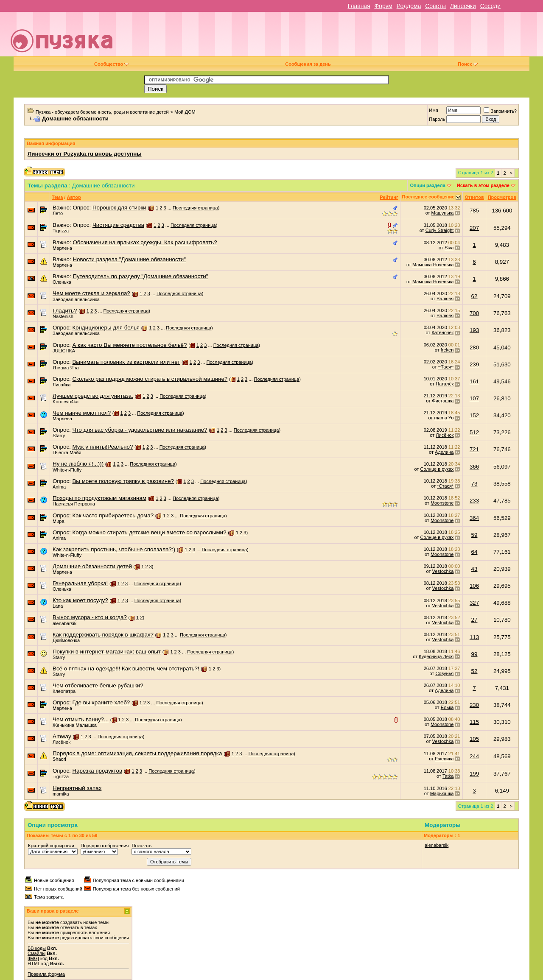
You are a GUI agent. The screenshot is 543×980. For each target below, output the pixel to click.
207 (474, 228)
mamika (61, 794)
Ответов (474, 197)
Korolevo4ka (66, 402)
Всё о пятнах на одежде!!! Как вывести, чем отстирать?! (126, 669)
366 (474, 467)
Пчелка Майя (67, 452)
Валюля (445, 299)
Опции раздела (428, 185)
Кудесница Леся (436, 656)
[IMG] (33, 958)
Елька (447, 707)
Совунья (444, 673)
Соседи (490, 6)
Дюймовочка (66, 640)
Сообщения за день (308, 64)
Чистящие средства (118, 225)
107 (474, 398)
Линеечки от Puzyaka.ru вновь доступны (85, 154)
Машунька (443, 213)
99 (474, 654)
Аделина (444, 452)
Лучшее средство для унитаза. (93, 396)
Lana (58, 606)
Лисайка (62, 385)
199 (474, 774)
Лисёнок (445, 435)
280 (474, 348)
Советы (435, 6)
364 (474, 518)
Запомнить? (500, 111)
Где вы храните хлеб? (101, 702)
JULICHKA (64, 351)
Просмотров (502, 197)
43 (474, 569)
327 (474, 603)
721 (474, 449)
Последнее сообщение (428, 197)
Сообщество (112, 64)
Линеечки (463, 6)
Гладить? (65, 311)
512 (474, 432)
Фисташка (443, 401)
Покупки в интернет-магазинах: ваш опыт (107, 652)
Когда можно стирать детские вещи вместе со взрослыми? (149, 532)
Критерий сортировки (51, 846)
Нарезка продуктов (97, 771)
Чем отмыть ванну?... (81, 719)
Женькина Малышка (75, 725)
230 (474, 705)
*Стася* (445, 486)
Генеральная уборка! (80, 583)
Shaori (59, 759)
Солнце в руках (437, 469)
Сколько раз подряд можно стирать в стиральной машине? (150, 379)
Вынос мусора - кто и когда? (90, 617)
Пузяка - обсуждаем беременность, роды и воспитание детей (102, 112)
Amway (62, 736)
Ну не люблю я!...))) (78, 464)
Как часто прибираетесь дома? (113, 515)
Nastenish (63, 316)
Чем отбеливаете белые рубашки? (98, 685)
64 (474, 552)
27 (474, 620)
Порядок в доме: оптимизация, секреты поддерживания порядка (137, 753)
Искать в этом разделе (483, 185)
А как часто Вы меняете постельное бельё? (129, 345)
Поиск (468, 64)
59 (474, 535)
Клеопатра (64, 691)
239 (474, 364)
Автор (74, 197)
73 (474, 484)
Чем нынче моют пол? (82, 413)
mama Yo (444, 418)
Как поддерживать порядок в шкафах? (103, 635)
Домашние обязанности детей (92, 566)
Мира (59, 521)
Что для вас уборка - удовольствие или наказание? (140, 430)
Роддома (409, 6)
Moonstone (442, 503)
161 (474, 381)
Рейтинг (389, 197)
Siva (449, 248)
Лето (58, 213)
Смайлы (36, 953)
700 (474, 313)
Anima (59, 487)
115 (474, 722)
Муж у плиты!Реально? (102, 447)
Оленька (62, 282)
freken (447, 350)
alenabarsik (64, 623)
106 (474, 586)
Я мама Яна (66, 368)
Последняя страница (195, 208)
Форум (383, 6)
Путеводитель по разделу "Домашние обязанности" (140, 276)
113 (474, 637)
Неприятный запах (77, 788)
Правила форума (46, 974)
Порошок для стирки (119, 208)
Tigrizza (61, 231)
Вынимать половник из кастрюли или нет (126, 362)
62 (474, 296)
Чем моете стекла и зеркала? (91, 293)
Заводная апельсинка (76, 299)
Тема (57, 197)
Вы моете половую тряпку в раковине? (123, 481)
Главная (359, 6)
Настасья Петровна (74, 504)
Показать (141, 846)
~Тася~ (446, 367)
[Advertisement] (332, 37)
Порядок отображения (105, 846)
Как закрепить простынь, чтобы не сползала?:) (114, 549)
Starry (59, 436)
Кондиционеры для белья (106, 328)
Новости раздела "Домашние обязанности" (129, 259)
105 (474, 739)
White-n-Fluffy (67, 470)
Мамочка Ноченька (433, 265)
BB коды (37, 948)
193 (474, 330)
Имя (433, 110)
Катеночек (442, 332)
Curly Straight (440, 230)
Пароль (437, 119)
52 (474, 671)
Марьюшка (442, 793)
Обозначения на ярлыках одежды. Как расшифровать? (145, 242)
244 (474, 756)
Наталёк (445, 384)
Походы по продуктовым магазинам (99, 498)
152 (474, 415)
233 (474, 501)
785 (474, 211)
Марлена (62, 248)
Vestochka (443, 571)
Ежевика (444, 759)
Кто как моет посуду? (80, 600)
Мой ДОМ (185, 112)
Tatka (448, 776)
